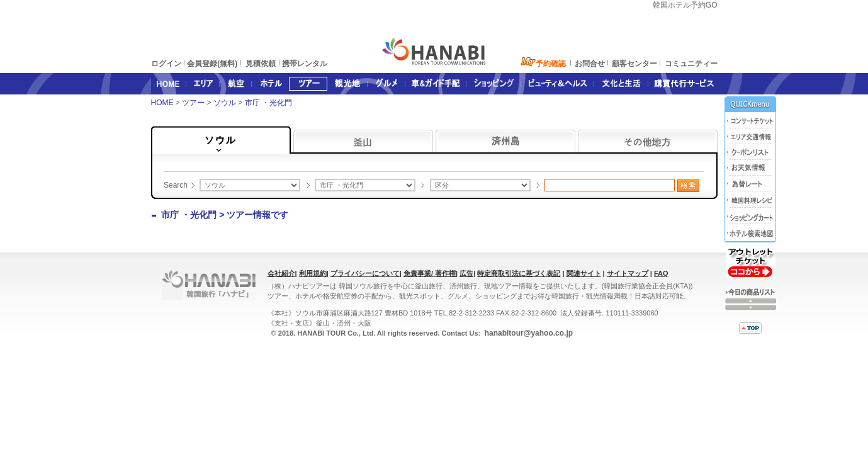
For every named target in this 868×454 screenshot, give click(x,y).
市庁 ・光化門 (270, 103)
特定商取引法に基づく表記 (519, 273)
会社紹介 (281, 273)
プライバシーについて (365, 273)
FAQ (661, 273)
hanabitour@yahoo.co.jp (527, 333)
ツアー (194, 103)
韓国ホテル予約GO (685, 5)
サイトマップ (628, 273)
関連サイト (584, 273)
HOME (162, 103)
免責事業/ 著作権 (430, 273)
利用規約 (313, 273)
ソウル (226, 103)
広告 (466, 273)
